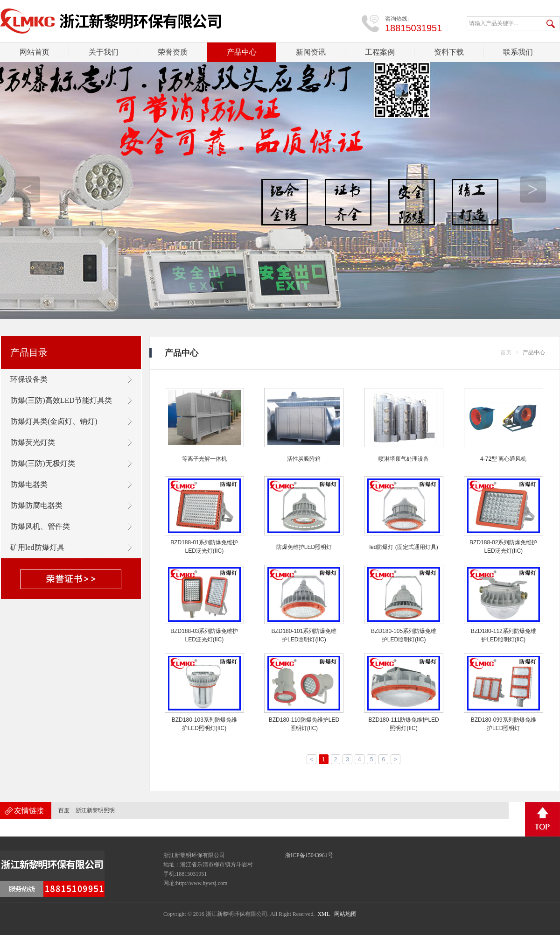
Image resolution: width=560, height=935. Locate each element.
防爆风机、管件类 (40, 526)
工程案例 (380, 52)
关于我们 (104, 52)
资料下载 (449, 52)
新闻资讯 (311, 52)
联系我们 (518, 52)
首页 (506, 352)
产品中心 (242, 52)
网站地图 (345, 914)
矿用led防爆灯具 (37, 547)
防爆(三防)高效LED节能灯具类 (61, 400)
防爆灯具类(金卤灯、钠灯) (54, 421)
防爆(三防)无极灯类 (43, 463)
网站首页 (35, 52)
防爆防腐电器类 (36, 505)
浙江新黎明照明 (95, 810)
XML (323, 914)
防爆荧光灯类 (33, 442)
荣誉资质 (173, 52)
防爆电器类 (29, 484)
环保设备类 (29, 379)
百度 (64, 810)
